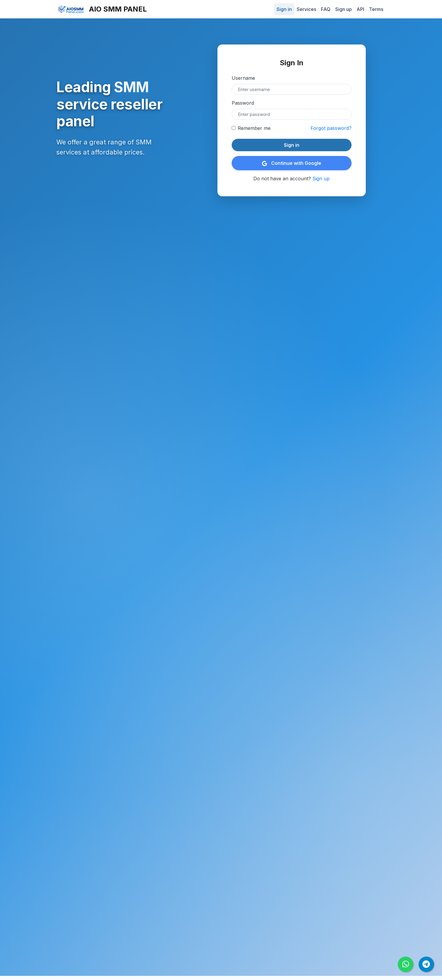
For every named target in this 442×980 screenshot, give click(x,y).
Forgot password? (331, 128)
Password (243, 103)
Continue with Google (292, 163)
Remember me (254, 128)
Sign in (284, 9)
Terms (376, 9)
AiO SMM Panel (102, 9)
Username (243, 78)
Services (306, 9)
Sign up (344, 9)
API (360, 9)
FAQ (326, 9)
